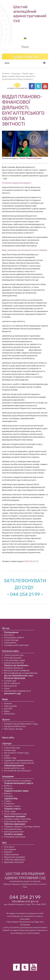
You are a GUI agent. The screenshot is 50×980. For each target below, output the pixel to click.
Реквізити (9, 803)
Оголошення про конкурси (18, 770)
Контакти (9, 635)
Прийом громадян (13, 834)
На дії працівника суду (15, 814)
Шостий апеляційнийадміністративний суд (30, 14)
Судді (7, 755)
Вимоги (8, 786)
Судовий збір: (11, 798)
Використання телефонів (17, 670)
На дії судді (10, 811)
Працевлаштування (14, 765)
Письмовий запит (13, 829)
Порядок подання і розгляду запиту (22, 826)
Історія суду (10, 681)
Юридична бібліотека (15, 726)
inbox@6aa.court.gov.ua (25, 901)
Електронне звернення (16, 821)
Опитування (10, 849)
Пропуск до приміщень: (16, 665)
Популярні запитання (15, 837)
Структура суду (12, 747)
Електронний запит (14, 831)
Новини (8, 703)
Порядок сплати (12, 806)
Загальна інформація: (15, 678)
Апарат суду (28, 73)
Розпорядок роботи (14, 637)
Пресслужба (10, 706)
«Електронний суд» (14, 655)
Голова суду (10, 750)
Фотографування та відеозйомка (21, 673)
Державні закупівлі (14, 862)
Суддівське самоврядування (18, 760)
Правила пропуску (14, 668)
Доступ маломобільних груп (18, 675)
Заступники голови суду (16, 753)
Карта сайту (8, 737)
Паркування (10, 642)
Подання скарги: (12, 809)
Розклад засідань (13, 658)
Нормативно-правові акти (17, 691)
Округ (7, 688)
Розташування (11, 632)
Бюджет (8, 852)
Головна (6, 73)
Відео (7, 711)
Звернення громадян (15, 857)
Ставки (8, 801)
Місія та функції (12, 683)
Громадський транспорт (16, 645)
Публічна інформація (14, 824)
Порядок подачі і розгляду (17, 819)
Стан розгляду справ (14, 660)
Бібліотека (9, 714)
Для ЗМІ (8, 708)
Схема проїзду (11, 640)
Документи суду (12, 693)
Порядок (9, 788)
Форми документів (14, 663)
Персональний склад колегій (19, 763)
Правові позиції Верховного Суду (21, 724)
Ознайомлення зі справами (18, 780)
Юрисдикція (10, 686)
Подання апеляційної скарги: (19, 783)
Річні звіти (9, 847)
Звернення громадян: (15, 816)
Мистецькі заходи (13, 729)
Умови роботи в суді (14, 768)
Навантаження (11, 854)
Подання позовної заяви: (16, 791)
